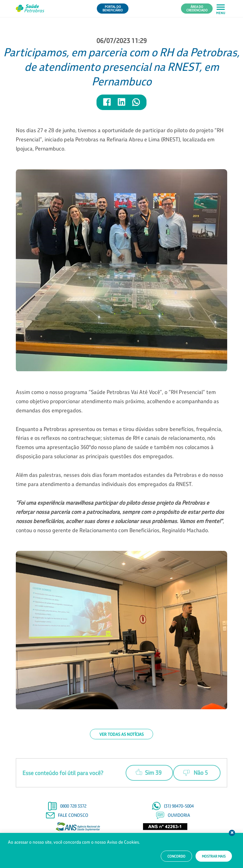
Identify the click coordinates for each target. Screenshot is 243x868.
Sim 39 (149, 772)
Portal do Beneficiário (113, 9)
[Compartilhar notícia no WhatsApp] (136, 105)
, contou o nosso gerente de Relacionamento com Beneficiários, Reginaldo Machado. (120, 516)
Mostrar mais (214, 856)
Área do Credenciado (197, 9)
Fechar (232, 833)
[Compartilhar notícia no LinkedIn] (122, 105)
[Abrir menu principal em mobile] (221, 9)
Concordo (176, 856)
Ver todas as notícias (121, 734)
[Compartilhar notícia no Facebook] (107, 105)
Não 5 (196, 773)
